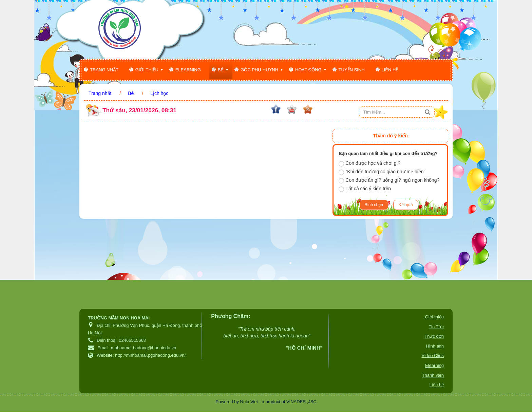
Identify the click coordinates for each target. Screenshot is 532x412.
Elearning (188, 70)
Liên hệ (390, 70)
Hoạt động (308, 70)
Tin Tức (436, 327)
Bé (221, 70)
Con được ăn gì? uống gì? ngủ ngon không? (389, 180)
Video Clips (433, 356)
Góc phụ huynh (259, 70)
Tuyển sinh (352, 70)
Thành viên (433, 375)
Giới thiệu (147, 70)
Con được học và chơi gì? (369, 163)
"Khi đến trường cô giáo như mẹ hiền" (382, 172)
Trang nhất (104, 70)
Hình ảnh (435, 346)
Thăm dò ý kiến (391, 136)
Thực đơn (434, 336)
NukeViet (249, 402)
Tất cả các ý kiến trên (365, 189)
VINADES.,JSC (301, 402)
